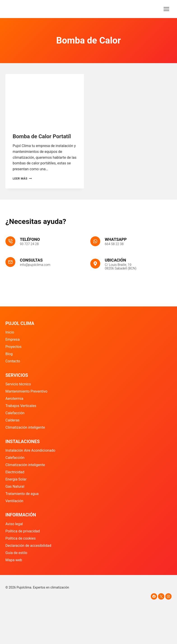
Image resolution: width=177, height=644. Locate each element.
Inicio (10, 332)
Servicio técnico (18, 384)
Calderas (13, 420)
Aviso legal (14, 524)
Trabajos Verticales (21, 406)
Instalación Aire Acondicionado (30, 451)
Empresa (13, 340)
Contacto (13, 361)
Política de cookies (21, 538)
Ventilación (14, 501)
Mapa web (14, 560)
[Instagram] (168, 596)
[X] (161, 596)
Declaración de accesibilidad (28, 546)
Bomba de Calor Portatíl (42, 136)
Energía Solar (16, 479)
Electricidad (15, 472)
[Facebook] (154, 596)
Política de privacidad (23, 531)
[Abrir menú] (166, 9)
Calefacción (15, 413)
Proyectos (13, 347)
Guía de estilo (16, 553)
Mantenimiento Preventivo (26, 392)
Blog (9, 354)
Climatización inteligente (25, 428)
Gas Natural (15, 486)
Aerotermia (14, 399)
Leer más (22, 178)
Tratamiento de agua (22, 494)
